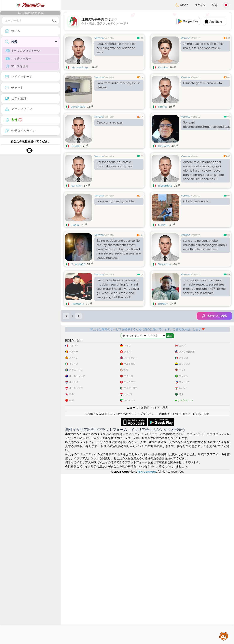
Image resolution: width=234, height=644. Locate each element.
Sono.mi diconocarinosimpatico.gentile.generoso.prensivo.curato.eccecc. (207, 125)
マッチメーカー (18, 58)
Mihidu (163, 256)
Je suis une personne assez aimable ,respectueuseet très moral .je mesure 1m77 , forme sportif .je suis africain (204, 349)
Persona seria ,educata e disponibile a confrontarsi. (115, 195)
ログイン (200, 5)
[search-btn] (54, 21)
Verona (99, 38)
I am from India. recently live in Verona (118, 85)
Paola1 (76, 256)
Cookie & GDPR (97, 584)
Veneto (109, 38)
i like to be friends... (197, 233)
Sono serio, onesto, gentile (115, 233)
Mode (182, 5)
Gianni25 (164, 146)
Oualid (76, 146)
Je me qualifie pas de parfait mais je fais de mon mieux (203, 46)
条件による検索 (214, 378)
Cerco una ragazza (110, 122)
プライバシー (148, 584)
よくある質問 (201, 584)
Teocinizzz (165, 295)
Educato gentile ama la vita (203, 83)
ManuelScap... (80, 67)
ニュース (133, 578)
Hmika (162, 107)
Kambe (163, 67)
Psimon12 (78, 366)
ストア (156, 578)
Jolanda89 (78, 295)
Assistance (224, 636)
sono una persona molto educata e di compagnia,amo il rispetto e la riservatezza (205, 276)
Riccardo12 (165, 217)
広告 (112, 584)
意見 (165, 578)
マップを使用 (17, 66)
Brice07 (163, 366)
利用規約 (165, 584)
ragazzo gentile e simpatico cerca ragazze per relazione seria (116, 48)
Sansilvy (77, 217)
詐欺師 (145, 578)
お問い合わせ (181, 584)
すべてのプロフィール (23, 50)
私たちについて (127, 584)
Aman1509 (78, 107)
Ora (30, 5)
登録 (215, 5)
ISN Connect (147, 642)
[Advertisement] (147, 21)
